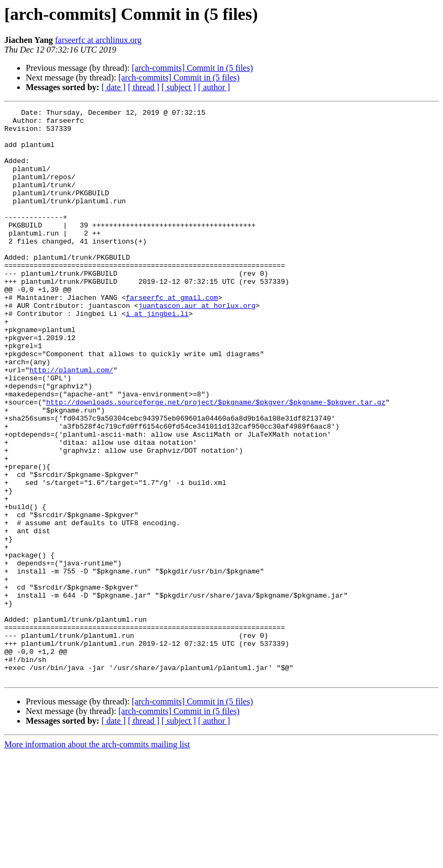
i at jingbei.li (157, 355)
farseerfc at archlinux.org (99, 40)
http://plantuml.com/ (71, 423)
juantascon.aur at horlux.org (197, 345)
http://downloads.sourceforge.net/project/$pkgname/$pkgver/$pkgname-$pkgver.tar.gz (216, 461)
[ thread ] (144, 87)
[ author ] (214, 87)
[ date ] (114, 87)
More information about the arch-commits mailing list (97, 859)
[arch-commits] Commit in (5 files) (192, 68)
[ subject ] (179, 87)
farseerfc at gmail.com (172, 336)
